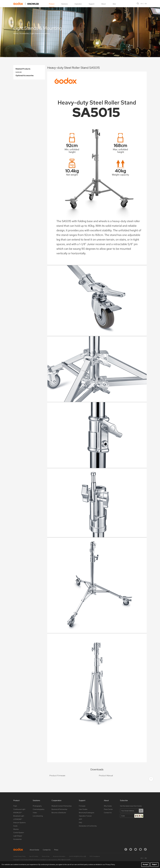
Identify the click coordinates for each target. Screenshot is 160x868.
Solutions (64, 4)
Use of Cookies (34, 856)
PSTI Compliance (95, 856)
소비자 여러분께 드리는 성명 (77, 856)
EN (146, 4)
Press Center (108, 809)
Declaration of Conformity (88, 826)
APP (80, 819)
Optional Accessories (25, 76)
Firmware (82, 806)
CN (142, 4)
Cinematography (39, 809)
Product (52, 4)
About (103, 4)
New (114, 4)
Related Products (23, 69)
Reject (154, 864)
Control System (19, 833)
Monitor (16, 829)
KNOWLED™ (18, 813)
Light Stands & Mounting (40, 33)
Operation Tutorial (85, 816)
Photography (37, 806)
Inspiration (78, 4)
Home (16, 33)
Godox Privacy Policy (19, 856)
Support (92, 4)
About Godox (34, 850)
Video (35, 813)
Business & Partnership (59, 809)
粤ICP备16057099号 (64, 860)
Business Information (59, 856)
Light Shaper (18, 836)
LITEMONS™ (18, 819)
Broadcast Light (19, 816)
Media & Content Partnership (62, 806)
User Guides (83, 809)
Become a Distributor (59, 813)
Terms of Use (46, 856)
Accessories (24, 33)
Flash (15, 806)
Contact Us (108, 813)
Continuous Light (19, 809)
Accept (145, 864)
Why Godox (108, 806)
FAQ (80, 823)
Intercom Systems (19, 823)
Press (56, 850)
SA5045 (19, 72)
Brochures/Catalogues (86, 813)
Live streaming (38, 816)
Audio (15, 826)
